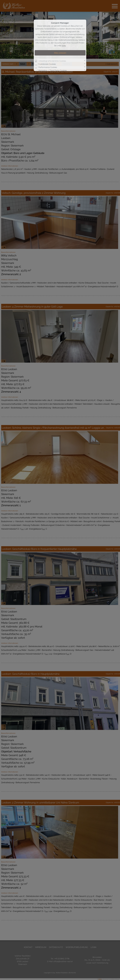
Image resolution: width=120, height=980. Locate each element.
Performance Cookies (48, 67)
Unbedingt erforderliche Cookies (52, 61)
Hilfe (64, 46)
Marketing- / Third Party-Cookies (53, 70)
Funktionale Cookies (47, 64)
